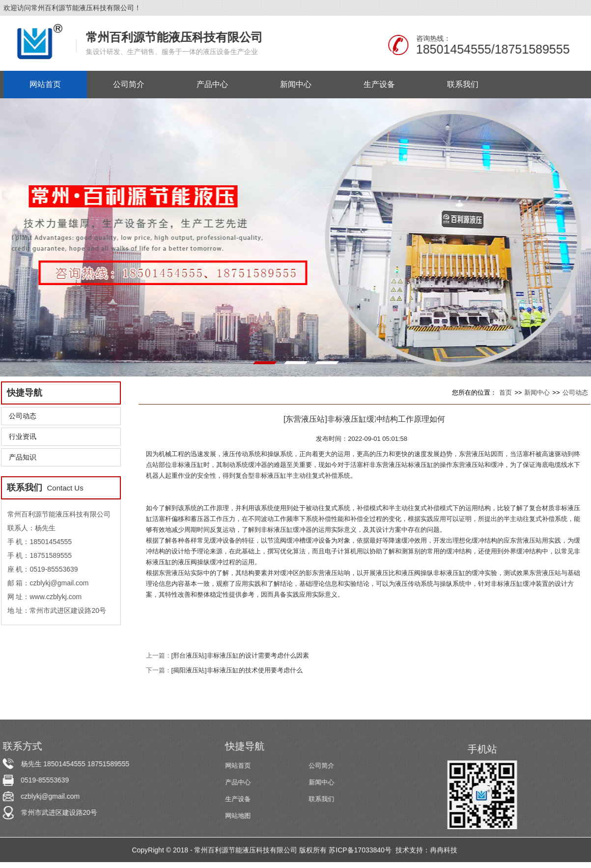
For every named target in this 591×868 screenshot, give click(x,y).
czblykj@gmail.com (50, 796)
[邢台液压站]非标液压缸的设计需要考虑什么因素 (240, 655)
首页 (506, 392)
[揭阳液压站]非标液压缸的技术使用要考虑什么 (237, 670)
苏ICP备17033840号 (361, 851)
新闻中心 (537, 392)
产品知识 (23, 457)
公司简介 (322, 766)
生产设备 (238, 799)
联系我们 (322, 799)
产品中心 (238, 782)
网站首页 (238, 766)
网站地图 (238, 816)
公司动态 (23, 416)
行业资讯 (23, 436)
